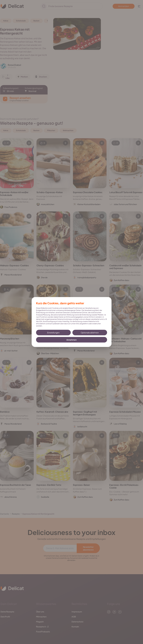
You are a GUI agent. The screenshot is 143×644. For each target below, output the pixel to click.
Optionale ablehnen (90, 333)
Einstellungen (53, 333)
